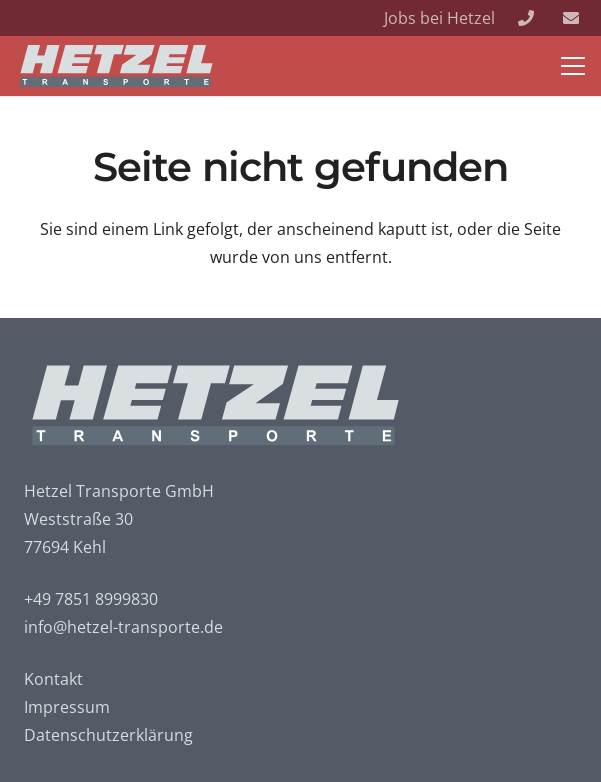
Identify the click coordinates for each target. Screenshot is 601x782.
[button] (573, 66)
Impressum (67, 707)
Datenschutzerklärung (108, 735)
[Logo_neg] (117, 66)
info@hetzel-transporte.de (123, 627)
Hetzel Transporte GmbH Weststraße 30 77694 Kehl (119, 519)
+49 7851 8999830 (91, 599)
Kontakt (53, 679)
